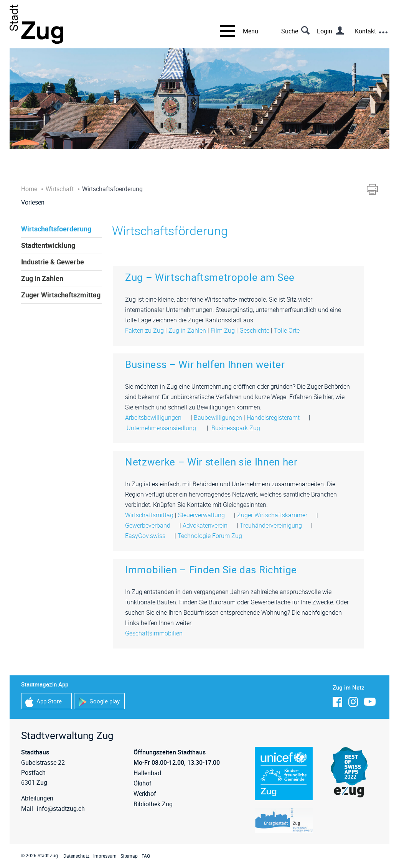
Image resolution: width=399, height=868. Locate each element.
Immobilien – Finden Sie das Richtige (211, 570)
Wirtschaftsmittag (149, 515)
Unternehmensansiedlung (165, 428)
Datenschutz (76, 856)
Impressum (105, 856)
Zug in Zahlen (42, 278)
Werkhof (145, 794)
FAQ (146, 856)
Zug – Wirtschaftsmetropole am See (210, 277)
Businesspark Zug (239, 428)
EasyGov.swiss (149, 536)
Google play (99, 702)
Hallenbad (147, 773)
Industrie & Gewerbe (53, 262)
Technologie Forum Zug (214, 536)
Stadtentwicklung (48, 245)
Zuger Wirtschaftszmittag (61, 295)
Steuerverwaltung (205, 515)
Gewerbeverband (152, 525)
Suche (290, 31)
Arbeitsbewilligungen (157, 417)
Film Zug (223, 330)
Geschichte (254, 330)
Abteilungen (37, 798)
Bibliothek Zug (153, 804)
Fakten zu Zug (144, 330)
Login (325, 31)
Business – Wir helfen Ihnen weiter (205, 364)
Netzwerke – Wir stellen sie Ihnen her (211, 462)
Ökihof (143, 783)
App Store (44, 702)
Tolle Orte (287, 330)
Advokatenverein (209, 525)
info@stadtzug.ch (61, 809)
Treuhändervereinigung (275, 525)
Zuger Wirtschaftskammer (276, 515)
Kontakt (365, 31)
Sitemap (129, 856)
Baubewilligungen (218, 417)
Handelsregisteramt (277, 417)
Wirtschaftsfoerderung (56, 229)
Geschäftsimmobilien (158, 633)
